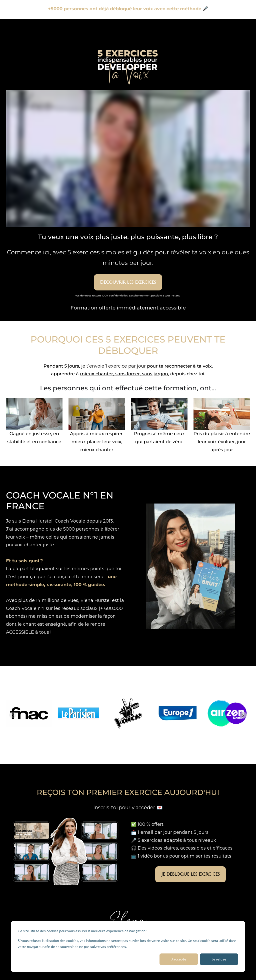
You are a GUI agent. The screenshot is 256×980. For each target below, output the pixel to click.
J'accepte (179, 959)
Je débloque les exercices (191, 874)
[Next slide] (243, 715)
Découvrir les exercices (128, 282)
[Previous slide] (13, 715)
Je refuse (219, 959)
